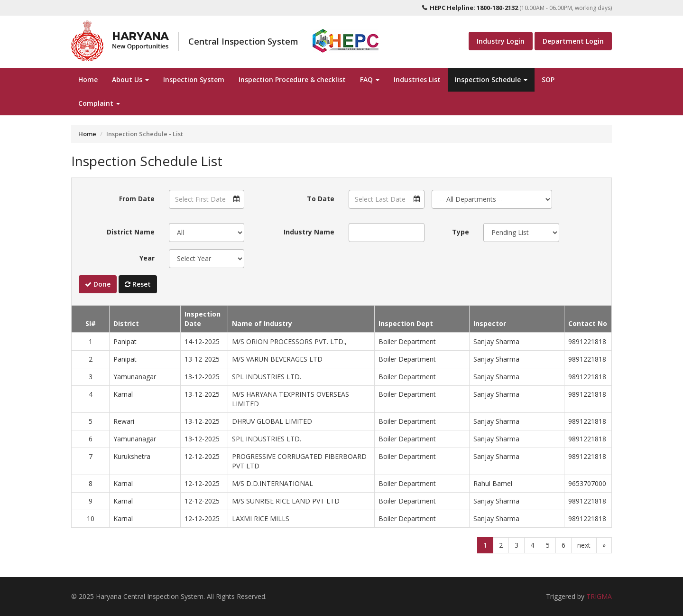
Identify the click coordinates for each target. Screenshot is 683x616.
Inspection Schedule (491, 79)
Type (461, 232)
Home (88, 79)
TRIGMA (599, 596)
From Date (137, 199)
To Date (321, 199)
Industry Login (501, 41)
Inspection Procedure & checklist (292, 79)
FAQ (370, 79)
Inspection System (194, 79)
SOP (548, 79)
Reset (138, 284)
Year (147, 258)
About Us (130, 79)
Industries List (417, 79)
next (584, 545)
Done (98, 284)
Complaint (99, 103)
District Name (131, 232)
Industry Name (309, 232)
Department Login (573, 41)
